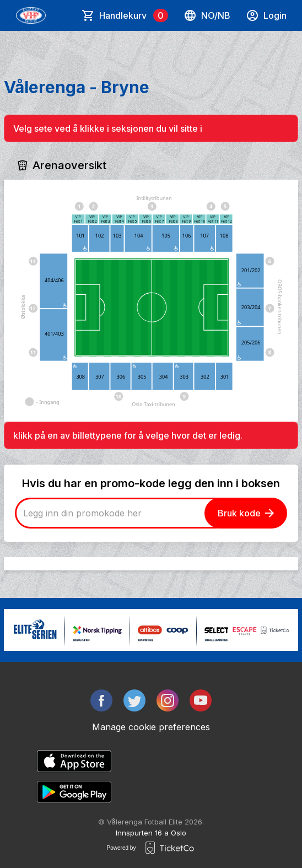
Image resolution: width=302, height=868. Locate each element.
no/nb (207, 15)
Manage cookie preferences (151, 727)
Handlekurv (134, 15)
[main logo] (31, 15)
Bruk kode (246, 513)
